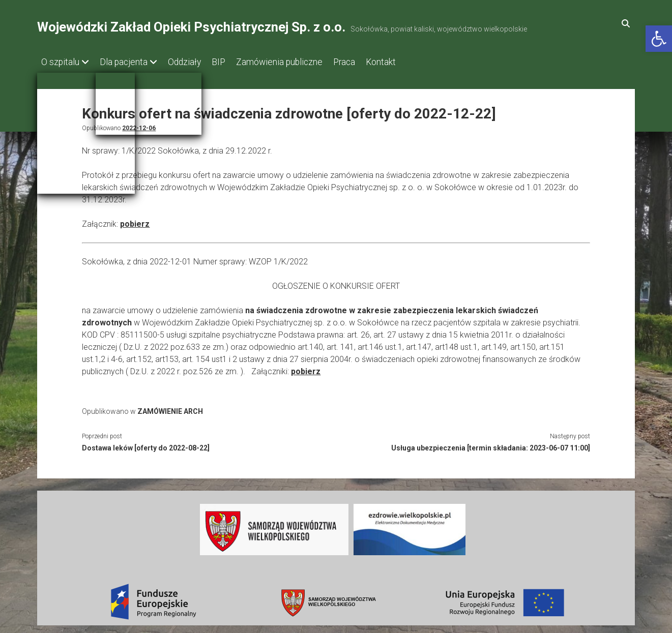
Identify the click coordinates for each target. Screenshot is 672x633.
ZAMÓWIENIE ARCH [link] (170, 408)
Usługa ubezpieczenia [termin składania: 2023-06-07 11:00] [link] (491, 445)
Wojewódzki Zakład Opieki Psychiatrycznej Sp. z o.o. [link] (191, 27)
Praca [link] (370, 62)
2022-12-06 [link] (139, 125)
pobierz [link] (135, 221)
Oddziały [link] (195, 62)
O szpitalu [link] (60, 62)
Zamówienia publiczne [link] (300, 62)
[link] (659, 39)
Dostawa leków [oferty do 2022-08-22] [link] (146, 445)
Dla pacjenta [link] (129, 62)
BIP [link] (234, 62)
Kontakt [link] (411, 62)
